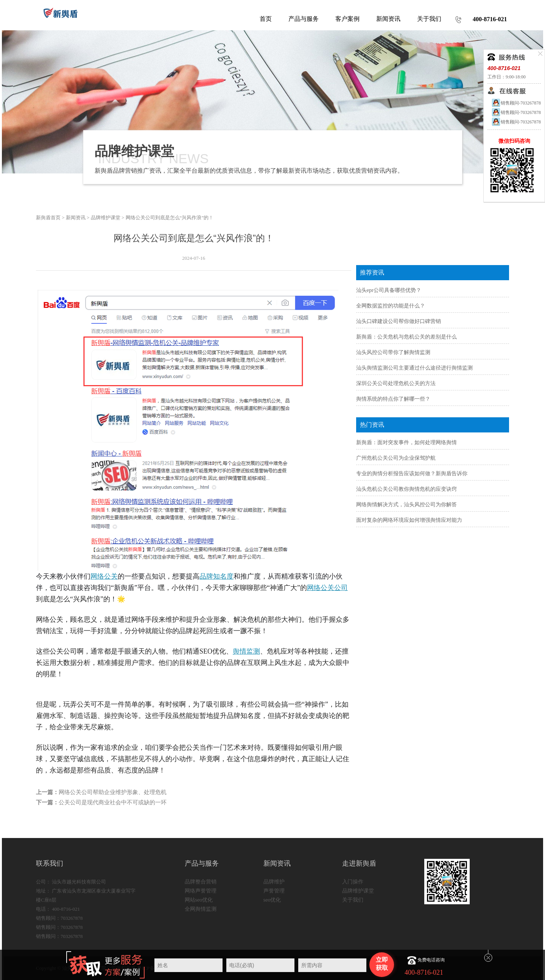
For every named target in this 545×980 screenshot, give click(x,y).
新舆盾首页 (48, 218)
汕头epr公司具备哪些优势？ (389, 290)
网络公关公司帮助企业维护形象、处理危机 (113, 792)
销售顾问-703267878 (516, 103)
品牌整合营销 (201, 882)
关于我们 (353, 900)
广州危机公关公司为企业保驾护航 (396, 458)
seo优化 (272, 900)
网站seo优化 (199, 900)
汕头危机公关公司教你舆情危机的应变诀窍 (406, 489)
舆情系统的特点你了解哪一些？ (393, 399)
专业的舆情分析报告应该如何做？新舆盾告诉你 (412, 474)
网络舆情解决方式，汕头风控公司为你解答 (406, 505)
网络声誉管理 (201, 891)
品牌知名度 (216, 576)
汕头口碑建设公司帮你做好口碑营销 (399, 321)
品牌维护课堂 (106, 218)
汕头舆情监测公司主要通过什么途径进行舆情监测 (414, 368)
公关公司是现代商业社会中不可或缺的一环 (113, 802)
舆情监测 (246, 651)
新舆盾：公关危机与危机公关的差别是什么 (406, 337)
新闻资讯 (76, 218)
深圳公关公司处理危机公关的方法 (396, 383)
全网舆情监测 (201, 909)
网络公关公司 (327, 588)
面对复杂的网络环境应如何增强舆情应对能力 (409, 520)
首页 (266, 19)
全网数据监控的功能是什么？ (391, 306)
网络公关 (104, 576)
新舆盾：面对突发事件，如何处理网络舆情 (406, 442)
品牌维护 (274, 882)
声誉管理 (274, 891)
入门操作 (353, 882)
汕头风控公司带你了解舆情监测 (393, 352)
